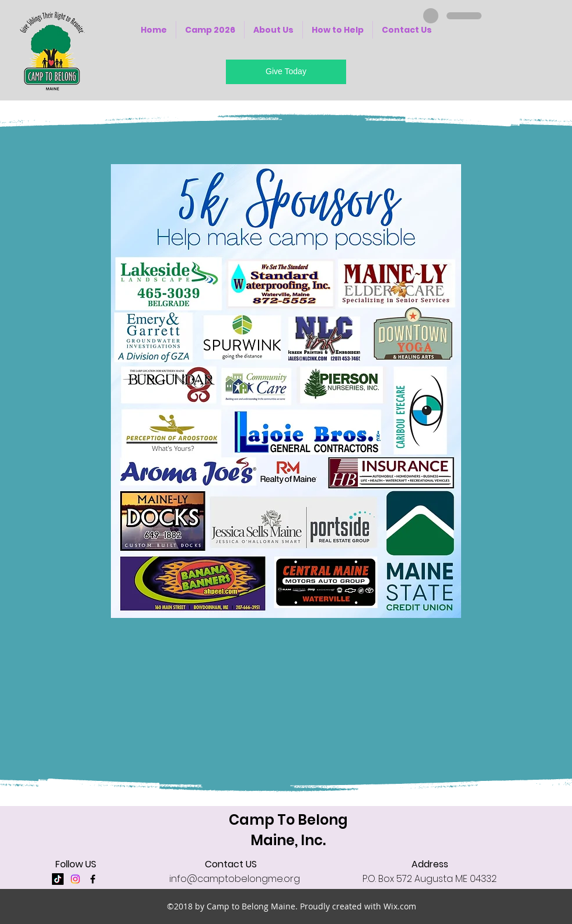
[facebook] (93, 879)
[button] (273, 30)
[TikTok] (58, 879)
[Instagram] (75, 879)
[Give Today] (286, 72)
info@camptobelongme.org (235, 879)
